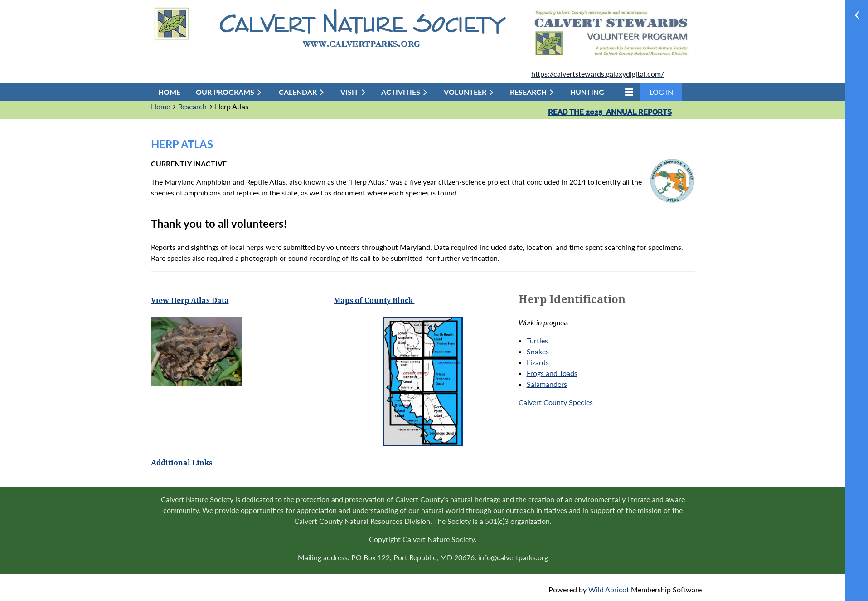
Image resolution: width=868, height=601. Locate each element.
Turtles (537, 340)
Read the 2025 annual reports (610, 112)
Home (160, 106)
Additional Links (182, 463)
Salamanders (547, 384)
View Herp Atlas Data (190, 300)
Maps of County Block (374, 300)
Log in (661, 92)
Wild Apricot (609, 589)
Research (192, 106)
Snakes (538, 351)
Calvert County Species (556, 402)
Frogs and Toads (552, 373)
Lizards (538, 362)
